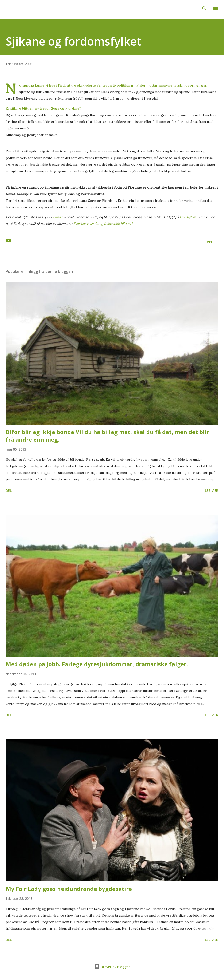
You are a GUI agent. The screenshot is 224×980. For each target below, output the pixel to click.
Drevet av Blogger (112, 967)
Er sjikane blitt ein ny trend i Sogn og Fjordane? (43, 108)
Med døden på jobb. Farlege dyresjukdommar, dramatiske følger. (97, 664)
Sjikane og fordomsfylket (73, 41)
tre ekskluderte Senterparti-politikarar (103, 85)
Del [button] (210, 242)
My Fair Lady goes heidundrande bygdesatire (69, 889)
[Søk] (204, 8)
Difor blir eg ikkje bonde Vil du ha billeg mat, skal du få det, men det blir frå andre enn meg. (107, 436)
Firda (62, 85)
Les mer (212, 490)
